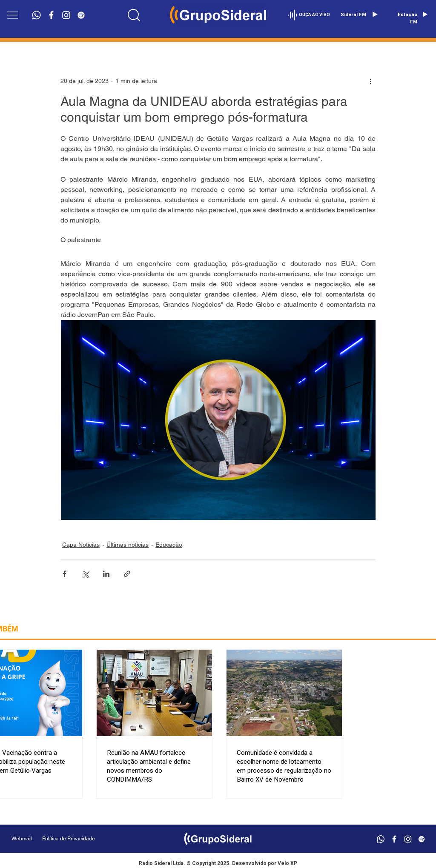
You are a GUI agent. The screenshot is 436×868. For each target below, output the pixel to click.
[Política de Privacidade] (90, 839)
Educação (169, 545)
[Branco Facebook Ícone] (51, 15)
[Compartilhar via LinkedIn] (106, 574)
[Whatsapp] (36, 15)
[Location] (134, 15)
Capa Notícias (81, 545)
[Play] (375, 14)
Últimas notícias (128, 545)
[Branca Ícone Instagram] (66, 15)
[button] (13, 15)
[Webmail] (22, 839)
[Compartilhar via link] (127, 574)
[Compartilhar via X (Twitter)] (85, 574)
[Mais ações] (370, 81)
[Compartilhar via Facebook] (65, 574)
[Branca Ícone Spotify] (81, 15)
